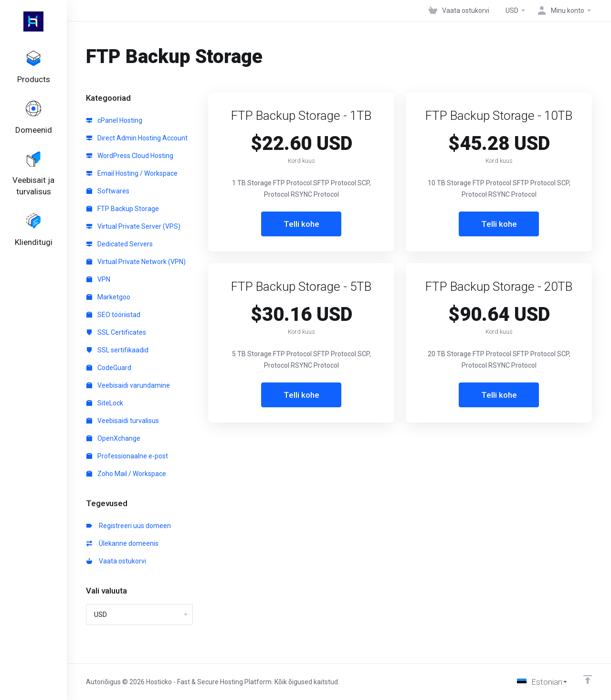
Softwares (108, 191)
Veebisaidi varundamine (128, 385)
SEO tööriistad (113, 315)
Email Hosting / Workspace (132, 173)
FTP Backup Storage (123, 209)
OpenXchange (113, 438)
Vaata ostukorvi (116, 561)
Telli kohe (301, 224)
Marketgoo (108, 297)
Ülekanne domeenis (122, 543)
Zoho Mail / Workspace (126, 474)
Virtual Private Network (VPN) (136, 262)
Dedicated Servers (120, 244)
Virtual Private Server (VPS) (133, 226)
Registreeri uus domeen (129, 526)
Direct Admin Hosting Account (137, 138)
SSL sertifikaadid (117, 350)
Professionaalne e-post (127, 456)
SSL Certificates (116, 332)
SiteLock (105, 403)
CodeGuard (109, 368)
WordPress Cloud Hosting (130, 156)
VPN (98, 279)
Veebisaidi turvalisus (123, 421)
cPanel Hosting (114, 120)
